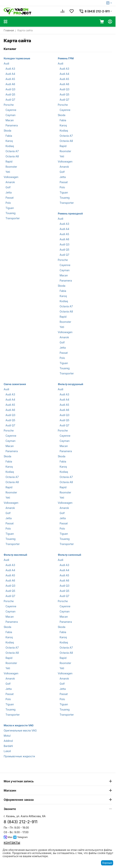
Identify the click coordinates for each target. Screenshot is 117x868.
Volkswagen (11, 177)
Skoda (7, 131)
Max (8, 837)
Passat (10, 198)
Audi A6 (10, 84)
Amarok (10, 182)
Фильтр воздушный (71, 384)
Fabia (9, 136)
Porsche (9, 105)
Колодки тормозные (17, 58)
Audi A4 (10, 74)
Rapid (9, 161)
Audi (6, 63)
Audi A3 (10, 69)
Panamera (12, 125)
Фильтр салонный (70, 555)
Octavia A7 (12, 151)
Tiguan (10, 208)
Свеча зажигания (15, 384)
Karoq (9, 141)
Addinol (8, 741)
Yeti (8, 172)
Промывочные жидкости (19, 756)
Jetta (9, 192)
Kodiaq (10, 146)
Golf (8, 187)
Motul (7, 736)
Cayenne (11, 110)
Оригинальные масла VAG (20, 730)
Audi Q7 (10, 100)
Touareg (10, 213)
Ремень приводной (70, 213)
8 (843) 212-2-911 (21, 822)
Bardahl (8, 746)
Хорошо (107, 863)
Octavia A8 (12, 156)
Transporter (13, 218)
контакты (12, 842)
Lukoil (7, 751)
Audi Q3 (10, 89)
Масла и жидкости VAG (19, 725)
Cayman (10, 115)
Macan (10, 120)
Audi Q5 (10, 94)
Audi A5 (10, 79)
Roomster (11, 167)
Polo (8, 203)
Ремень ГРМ (66, 58)
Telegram (20, 837)
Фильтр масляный (15, 555)
